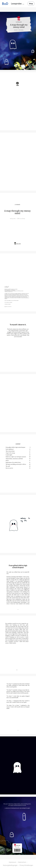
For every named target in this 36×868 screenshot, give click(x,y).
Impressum (12, 862)
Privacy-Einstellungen (26, 865)
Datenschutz (22, 862)
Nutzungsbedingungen (10, 865)
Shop (31, 4)
